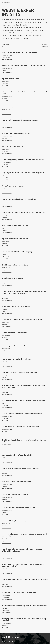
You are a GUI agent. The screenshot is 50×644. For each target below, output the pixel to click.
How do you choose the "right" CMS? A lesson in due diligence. (25, 579)
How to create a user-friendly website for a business (21, 468)
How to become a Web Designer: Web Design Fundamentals (24, 212)
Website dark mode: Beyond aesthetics (16, 306)
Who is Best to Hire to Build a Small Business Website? (22, 414)
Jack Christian (10, 637)
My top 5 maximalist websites (13, 146)
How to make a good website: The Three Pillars (19, 199)
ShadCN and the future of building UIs (16, 265)
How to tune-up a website (11, 107)
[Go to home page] (6, 2)
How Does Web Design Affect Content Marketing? (20, 372)
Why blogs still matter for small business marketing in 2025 (23, 173)
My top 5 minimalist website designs (15, 239)
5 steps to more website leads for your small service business (24, 66)
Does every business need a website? (16, 495)
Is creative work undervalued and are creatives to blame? (23, 320)
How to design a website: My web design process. (20, 120)
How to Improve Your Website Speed (15, 346)
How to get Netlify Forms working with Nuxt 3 (18, 521)
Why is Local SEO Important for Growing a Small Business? (24, 400)
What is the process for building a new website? (19, 592)
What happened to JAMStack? (13, 278)
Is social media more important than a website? (19, 508)
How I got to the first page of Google (15, 225)
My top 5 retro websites (10, 79)
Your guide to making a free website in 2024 (18, 455)
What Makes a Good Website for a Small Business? (20, 427)
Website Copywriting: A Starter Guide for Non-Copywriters (23, 160)
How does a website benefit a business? (17, 481)
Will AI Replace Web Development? (15, 333)
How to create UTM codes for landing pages (18, 252)
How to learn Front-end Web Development (17, 359)
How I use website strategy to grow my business (19, 52)
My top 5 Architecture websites (13, 186)
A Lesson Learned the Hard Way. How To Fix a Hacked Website (25, 606)
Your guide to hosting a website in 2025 (16, 133)
